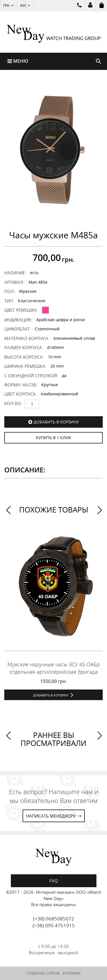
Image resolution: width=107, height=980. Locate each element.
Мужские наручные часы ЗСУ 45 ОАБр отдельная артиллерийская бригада (54, 668)
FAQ (54, 881)
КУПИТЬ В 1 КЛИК (54, 438)
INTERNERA (72, 973)
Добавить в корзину (56, 422)
